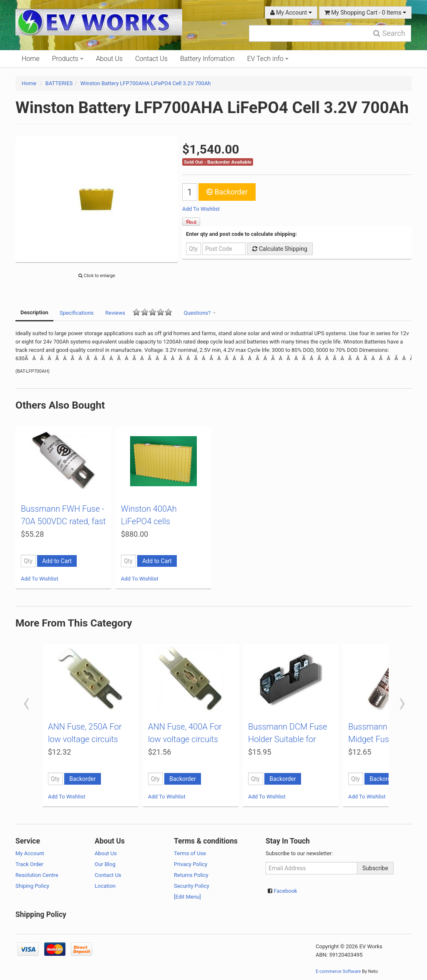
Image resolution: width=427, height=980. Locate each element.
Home (31, 59)
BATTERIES (59, 83)
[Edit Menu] (187, 897)
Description (34, 312)
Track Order (29, 864)
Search (389, 33)
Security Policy (192, 886)
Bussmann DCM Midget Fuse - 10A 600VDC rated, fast (382, 739)
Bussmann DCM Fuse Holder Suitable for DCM (288, 739)
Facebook (285, 891)
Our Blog (105, 864)
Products (68, 59)
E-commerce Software (338, 971)
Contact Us (151, 59)
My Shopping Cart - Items (365, 13)
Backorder (227, 192)
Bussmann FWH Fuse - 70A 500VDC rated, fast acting (63, 521)
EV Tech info (268, 59)
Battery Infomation (207, 59)
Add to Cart (57, 561)
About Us (109, 59)
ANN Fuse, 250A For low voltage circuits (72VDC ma (85, 739)
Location (105, 886)
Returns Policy (191, 875)
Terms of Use (190, 853)
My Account (291, 13)
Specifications (77, 313)
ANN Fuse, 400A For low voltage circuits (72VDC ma (185, 739)
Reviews (139, 312)
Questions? (200, 313)
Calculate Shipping (280, 249)
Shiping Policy (32, 886)
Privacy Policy (191, 864)
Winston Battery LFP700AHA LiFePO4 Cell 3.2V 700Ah (146, 83)
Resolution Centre (37, 875)
